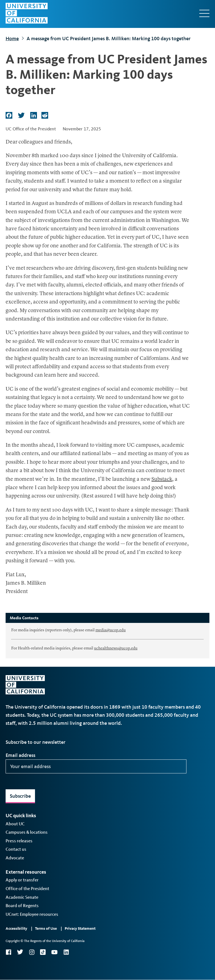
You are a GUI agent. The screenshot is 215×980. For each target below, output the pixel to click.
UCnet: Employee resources (32, 914)
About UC (15, 824)
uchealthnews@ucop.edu (116, 648)
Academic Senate (22, 897)
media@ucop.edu (111, 630)
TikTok (43, 952)
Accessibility (16, 928)
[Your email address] (96, 766)
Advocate (15, 858)
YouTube (54, 952)
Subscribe (20, 796)
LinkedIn (66, 952)
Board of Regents (22, 906)
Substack (162, 480)
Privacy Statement (80, 928)
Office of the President (27, 889)
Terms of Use (46, 928)
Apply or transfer (22, 880)
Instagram (32, 952)
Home (12, 39)
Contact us (16, 849)
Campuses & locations (27, 832)
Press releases (19, 841)
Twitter (20, 952)
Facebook (8, 952)
